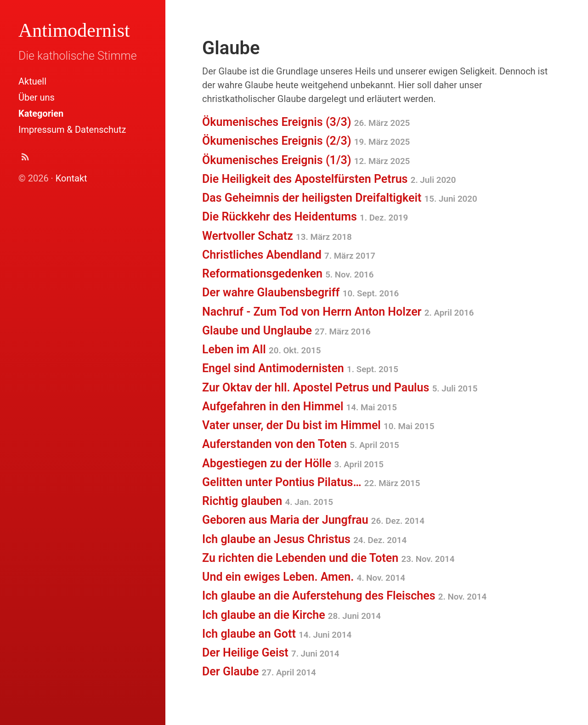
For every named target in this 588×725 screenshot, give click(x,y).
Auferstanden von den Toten (301, 444)
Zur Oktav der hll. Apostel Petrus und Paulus (340, 388)
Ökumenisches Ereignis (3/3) (306, 122)
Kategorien (41, 113)
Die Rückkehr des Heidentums (305, 217)
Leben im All (261, 349)
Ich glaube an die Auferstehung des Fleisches (344, 596)
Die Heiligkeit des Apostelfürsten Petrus (329, 179)
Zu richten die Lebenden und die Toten (328, 558)
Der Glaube (259, 671)
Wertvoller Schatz (277, 236)
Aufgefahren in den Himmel (300, 406)
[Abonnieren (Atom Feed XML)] (25, 159)
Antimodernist (74, 30)
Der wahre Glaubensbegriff (300, 292)
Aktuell (32, 81)
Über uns (37, 97)
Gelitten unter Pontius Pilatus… (311, 482)
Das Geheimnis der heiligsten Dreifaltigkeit (340, 198)
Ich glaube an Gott (277, 634)
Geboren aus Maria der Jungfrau (313, 520)
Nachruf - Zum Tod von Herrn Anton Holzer (338, 312)
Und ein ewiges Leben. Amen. (304, 577)
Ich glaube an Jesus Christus (304, 539)
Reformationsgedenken (288, 274)
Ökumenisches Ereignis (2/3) (306, 141)
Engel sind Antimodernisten (300, 368)
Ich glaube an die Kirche (291, 615)
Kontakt (71, 178)
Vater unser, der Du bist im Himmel (318, 425)
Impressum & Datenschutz (72, 130)
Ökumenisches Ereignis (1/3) (306, 160)
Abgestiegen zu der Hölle (293, 463)
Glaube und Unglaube (286, 331)
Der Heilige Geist (271, 653)
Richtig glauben (268, 501)
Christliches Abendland (289, 255)
